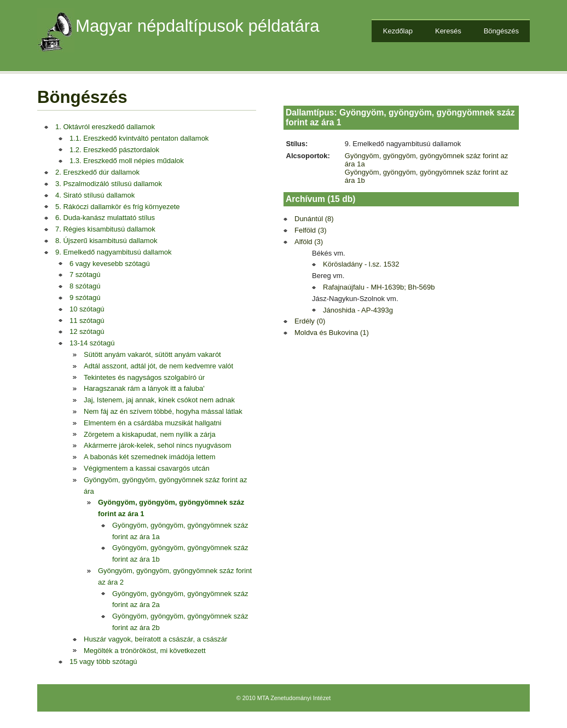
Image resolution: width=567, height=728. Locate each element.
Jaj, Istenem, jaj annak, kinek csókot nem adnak (159, 400)
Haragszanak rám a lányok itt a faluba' (144, 388)
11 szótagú (87, 320)
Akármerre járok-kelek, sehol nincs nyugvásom (158, 445)
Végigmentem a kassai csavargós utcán (147, 468)
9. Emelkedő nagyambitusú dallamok (113, 252)
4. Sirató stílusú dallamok (95, 195)
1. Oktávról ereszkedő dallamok (105, 127)
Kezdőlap (398, 31)
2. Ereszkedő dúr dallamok (97, 172)
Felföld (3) (311, 230)
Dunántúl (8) (314, 219)
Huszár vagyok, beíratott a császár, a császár (155, 639)
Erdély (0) (310, 321)
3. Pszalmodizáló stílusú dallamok (109, 184)
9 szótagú (85, 297)
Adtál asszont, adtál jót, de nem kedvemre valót (158, 366)
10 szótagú (87, 309)
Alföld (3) (309, 242)
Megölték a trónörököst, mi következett (145, 651)
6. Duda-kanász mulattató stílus (105, 218)
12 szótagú (87, 331)
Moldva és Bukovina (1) (332, 333)
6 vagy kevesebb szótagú (110, 264)
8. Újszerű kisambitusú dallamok (106, 241)
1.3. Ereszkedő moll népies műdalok (127, 161)
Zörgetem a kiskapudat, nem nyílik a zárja (150, 434)
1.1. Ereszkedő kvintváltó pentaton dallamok (139, 138)
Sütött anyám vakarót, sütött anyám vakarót (152, 354)
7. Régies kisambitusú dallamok (105, 229)
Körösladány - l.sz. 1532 (361, 264)
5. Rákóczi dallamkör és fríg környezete (118, 207)
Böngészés (501, 31)
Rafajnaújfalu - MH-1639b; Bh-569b (379, 287)
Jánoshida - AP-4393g (358, 310)
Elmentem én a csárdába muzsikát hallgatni (152, 423)
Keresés (448, 31)
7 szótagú (85, 275)
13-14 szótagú (92, 343)
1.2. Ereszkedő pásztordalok (114, 150)
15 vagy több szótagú (103, 661)
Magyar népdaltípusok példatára (198, 26)
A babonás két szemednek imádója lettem (150, 457)
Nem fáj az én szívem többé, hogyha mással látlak (163, 411)
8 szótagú (85, 286)
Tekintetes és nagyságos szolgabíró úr (144, 377)
